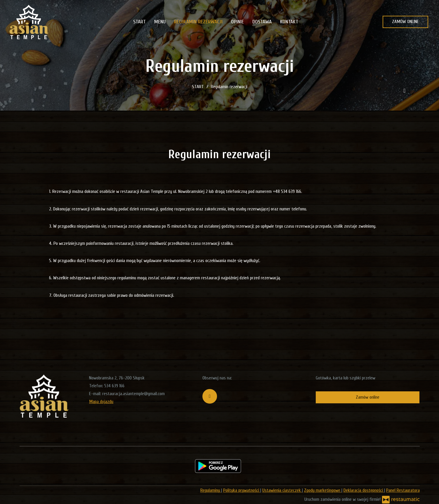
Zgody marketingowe (323, 490)
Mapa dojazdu (101, 402)
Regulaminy (211, 490)
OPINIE (237, 22)
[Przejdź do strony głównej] (29, 22)
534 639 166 (114, 386)
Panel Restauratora (403, 490)
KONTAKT (289, 22)
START (139, 22)
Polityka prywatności (242, 490)
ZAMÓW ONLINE (405, 22)
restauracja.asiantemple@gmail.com (133, 394)
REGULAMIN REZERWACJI (198, 22)
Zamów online (368, 397)
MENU (160, 22)
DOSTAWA (262, 22)
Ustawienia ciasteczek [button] (282, 490)
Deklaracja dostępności (364, 490)
